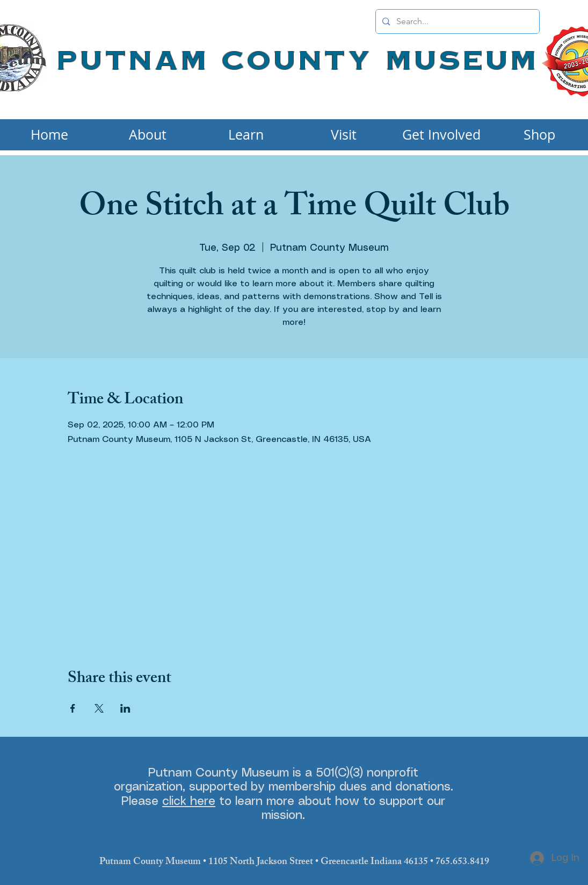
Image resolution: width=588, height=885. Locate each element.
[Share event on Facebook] (73, 708)
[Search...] (456, 21)
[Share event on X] (99, 708)
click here (189, 801)
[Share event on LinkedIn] (125, 708)
